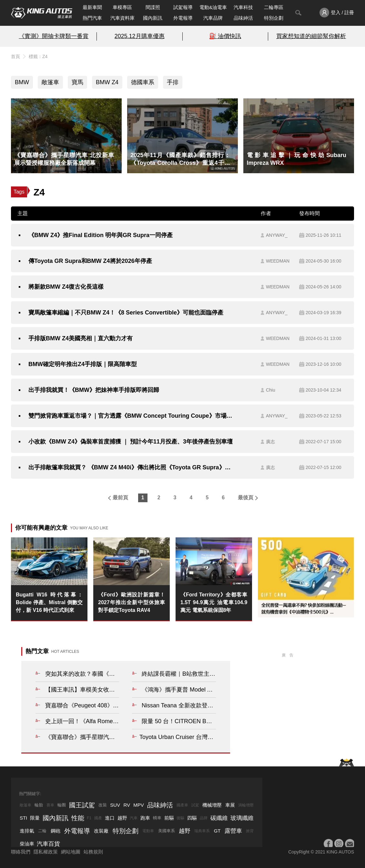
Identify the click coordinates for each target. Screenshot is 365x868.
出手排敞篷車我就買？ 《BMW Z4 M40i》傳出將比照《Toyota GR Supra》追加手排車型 (131, 467)
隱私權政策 (46, 852)
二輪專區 (274, 7)
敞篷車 (50, 82)
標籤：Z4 (38, 56)
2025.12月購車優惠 (140, 36)
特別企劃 (274, 18)
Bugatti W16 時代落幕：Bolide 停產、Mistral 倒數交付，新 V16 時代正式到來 (49, 602)
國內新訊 (153, 18)
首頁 (15, 56)
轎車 (157, 818)
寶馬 (77, 82)
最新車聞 (92, 7)
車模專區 (122, 7)
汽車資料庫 (122, 18)
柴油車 (27, 844)
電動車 (148, 831)
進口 (110, 818)
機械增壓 (212, 805)
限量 (35, 818)
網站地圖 (71, 852)
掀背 (250, 831)
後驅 (180, 818)
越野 (122, 818)
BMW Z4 (107, 82)
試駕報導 (183, 7)
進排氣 (27, 831)
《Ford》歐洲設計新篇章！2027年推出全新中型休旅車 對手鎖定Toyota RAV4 (132, 602)
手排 (173, 82)
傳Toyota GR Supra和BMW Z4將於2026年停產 (90, 261)
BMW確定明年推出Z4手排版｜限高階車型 (83, 364)
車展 (230, 805)
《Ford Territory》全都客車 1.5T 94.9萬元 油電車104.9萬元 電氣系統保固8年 (214, 602)
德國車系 (143, 82)
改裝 (103, 805)
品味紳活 (243, 18)
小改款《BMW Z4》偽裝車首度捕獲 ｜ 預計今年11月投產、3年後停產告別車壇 (131, 442)
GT (217, 831)
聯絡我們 (21, 852)
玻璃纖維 (242, 818)
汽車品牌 (213, 18)
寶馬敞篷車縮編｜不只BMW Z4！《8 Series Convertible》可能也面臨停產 (126, 313)
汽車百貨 (48, 844)
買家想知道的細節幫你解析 (311, 36)
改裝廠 (101, 831)
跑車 (145, 818)
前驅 (169, 818)
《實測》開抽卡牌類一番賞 (54, 36)
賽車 (50, 805)
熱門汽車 (92, 18)
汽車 (134, 818)
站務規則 (93, 852)
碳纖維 (219, 818)
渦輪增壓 (246, 805)
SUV (115, 805)
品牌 (204, 818)
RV (127, 805)
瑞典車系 (202, 831)
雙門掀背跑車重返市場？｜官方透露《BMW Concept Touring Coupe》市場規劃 (131, 416)
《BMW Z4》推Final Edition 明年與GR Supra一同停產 (101, 235)
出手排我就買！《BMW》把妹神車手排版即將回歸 (94, 390)
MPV (139, 805)
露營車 (233, 831)
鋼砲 (56, 831)
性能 (78, 818)
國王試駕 (82, 805)
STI (23, 818)
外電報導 (183, 18)
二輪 (42, 831)
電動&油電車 (213, 7)
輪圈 (62, 805)
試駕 (195, 805)
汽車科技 (243, 7)
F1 (89, 818)
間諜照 (153, 7)
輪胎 (39, 805)
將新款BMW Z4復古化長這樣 (66, 287)
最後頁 (246, 498)
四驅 (192, 818)
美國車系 (167, 831)
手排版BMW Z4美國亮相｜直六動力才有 (81, 338)
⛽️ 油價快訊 (225, 36)
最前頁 (120, 498)
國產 (98, 818)
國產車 (182, 805)
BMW (22, 82)
